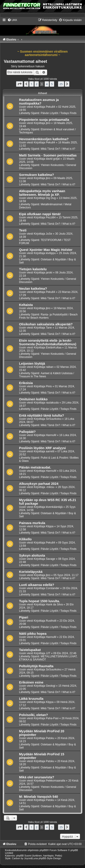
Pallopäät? (27, 432)
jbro (48, 123)
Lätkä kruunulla (31, 699)
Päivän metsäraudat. (35, 467)
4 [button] (47, 84)
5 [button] (52, 84)
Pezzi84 (51, 217)
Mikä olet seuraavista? (37, 777)
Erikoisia (26, 383)
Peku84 (50, 107)
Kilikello (25, 539)
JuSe (49, 234)
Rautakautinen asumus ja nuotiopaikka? (39, 102)
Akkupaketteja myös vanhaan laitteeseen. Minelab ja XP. (42, 193)
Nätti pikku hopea (33, 634)
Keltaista (26, 305)
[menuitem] (12, 20)
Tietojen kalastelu (33, 269)
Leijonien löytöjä (32, 364)
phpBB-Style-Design (50, 858)
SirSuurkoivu (54, 419)
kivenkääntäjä (54, 507)
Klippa (50, 526)
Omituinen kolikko (33, 399)
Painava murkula (32, 523)
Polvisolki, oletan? (33, 715)
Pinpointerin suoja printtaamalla (44, 120)
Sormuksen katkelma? (36, 175)
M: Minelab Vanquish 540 (39, 797)
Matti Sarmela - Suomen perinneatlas (48, 155)
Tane (49, 328)
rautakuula (52, 403)
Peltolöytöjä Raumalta (36, 666)
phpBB (43, 850)
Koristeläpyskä (31, 572)
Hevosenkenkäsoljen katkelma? (44, 139)
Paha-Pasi (52, 718)
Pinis (49, 386)
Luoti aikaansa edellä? (37, 585)
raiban (50, 367)
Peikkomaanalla (55, 781)
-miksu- (50, 487)
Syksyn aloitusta (32, 555)
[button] (19, 84)
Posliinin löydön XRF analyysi (42, 448)
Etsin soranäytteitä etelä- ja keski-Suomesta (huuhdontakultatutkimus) (48, 342)
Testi (23, 230)
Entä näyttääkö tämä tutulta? (41, 415)
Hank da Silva (54, 604)
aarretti (50, 451)
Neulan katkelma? (33, 289)
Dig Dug (51, 198)
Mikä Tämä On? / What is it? (58, 149)
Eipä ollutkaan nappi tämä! (40, 214)
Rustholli (51, 621)
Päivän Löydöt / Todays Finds (58, 113)
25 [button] (61, 84)
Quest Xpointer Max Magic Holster (46, 250)
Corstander (53, 588)
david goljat (53, 159)
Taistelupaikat (30, 650)
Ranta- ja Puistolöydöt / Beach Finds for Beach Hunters (48, 316)
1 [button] (31, 84)
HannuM (51, 435)
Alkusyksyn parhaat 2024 (39, 484)
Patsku (50, 738)
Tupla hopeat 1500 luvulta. (39, 601)
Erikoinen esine (31, 682)
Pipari (24, 617)
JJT (48, 653)
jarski (49, 273)
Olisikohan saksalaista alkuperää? (46, 324)
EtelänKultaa (54, 348)
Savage (50, 559)
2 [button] (37, 84)
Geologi (51, 686)
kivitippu (51, 253)
